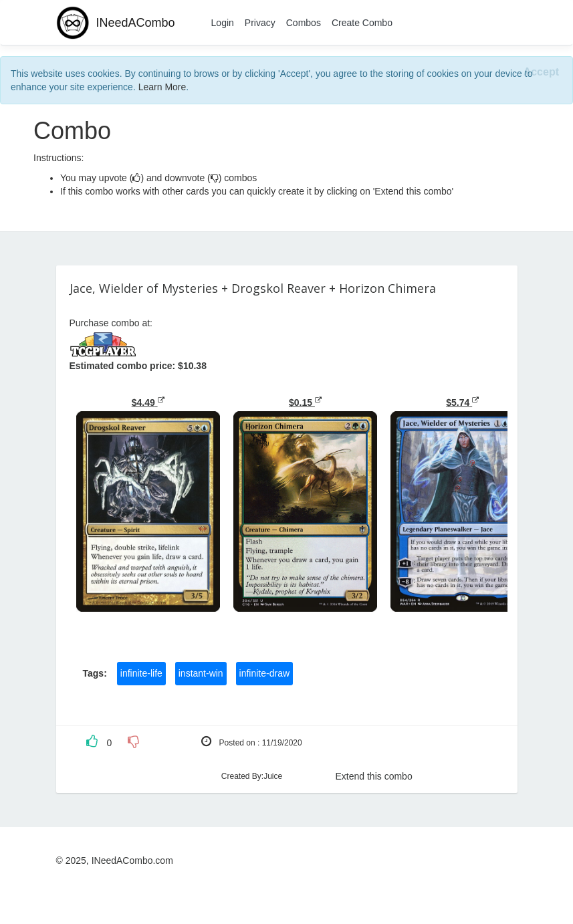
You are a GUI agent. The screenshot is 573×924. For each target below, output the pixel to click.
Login (223, 23)
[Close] (541, 73)
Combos (304, 23)
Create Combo (362, 23)
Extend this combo (374, 776)
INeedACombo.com (132, 860)
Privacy (260, 23)
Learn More (162, 87)
